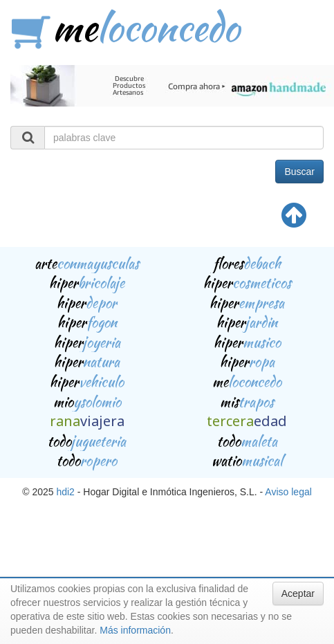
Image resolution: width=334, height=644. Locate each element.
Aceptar (298, 594)
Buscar (299, 172)
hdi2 (65, 492)
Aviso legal (288, 492)
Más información (135, 630)
